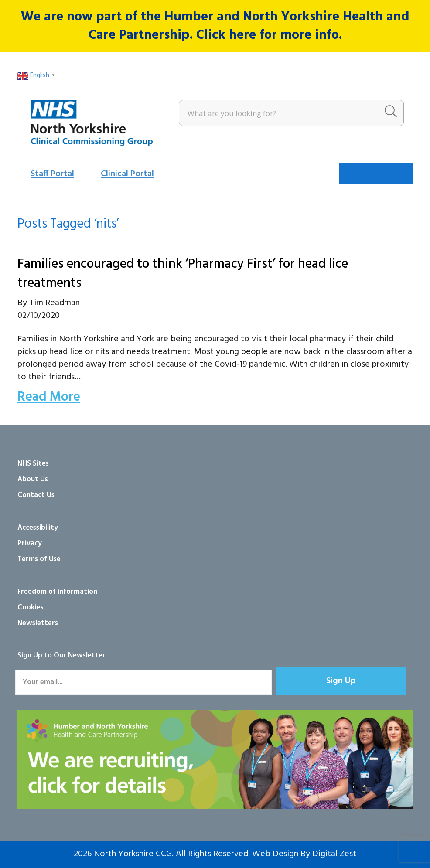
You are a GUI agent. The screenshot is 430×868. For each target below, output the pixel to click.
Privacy (30, 543)
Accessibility (38, 528)
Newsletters (38, 623)
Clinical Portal (127, 174)
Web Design (275, 854)
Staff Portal (52, 174)
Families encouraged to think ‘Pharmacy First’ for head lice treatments (183, 274)
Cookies (31, 608)
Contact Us (36, 495)
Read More (49, 397)
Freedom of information (57, 592)
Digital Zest (334, 854)
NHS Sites (33, 464)
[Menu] (376, 174)
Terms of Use (39, 559)
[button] (341, 681)
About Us (33, 479)
